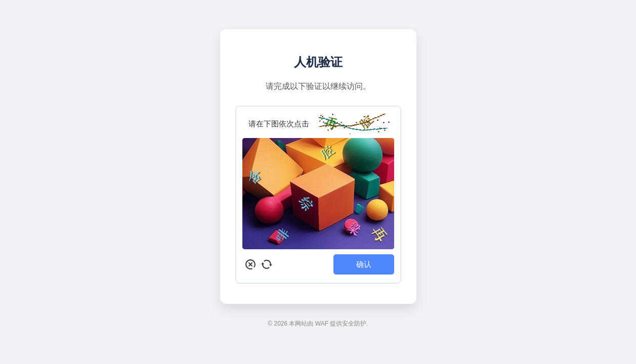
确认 (364, 264)
